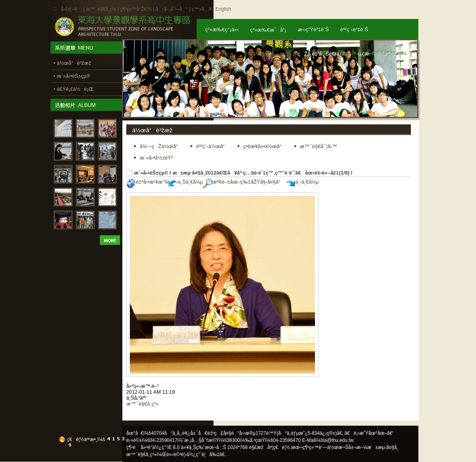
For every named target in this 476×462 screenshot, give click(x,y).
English (223, 9)
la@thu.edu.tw (338, 440)
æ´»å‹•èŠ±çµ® (151, 173)
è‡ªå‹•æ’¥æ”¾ (147, 182)
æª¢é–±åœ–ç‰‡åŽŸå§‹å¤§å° (244, 182)
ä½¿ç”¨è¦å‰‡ (203, 454)
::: (55, 9)
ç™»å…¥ (202, 9)
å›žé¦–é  (72, 9)
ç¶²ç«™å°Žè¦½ (136, 9)
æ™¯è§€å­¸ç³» (102, 9)
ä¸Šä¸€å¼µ (186, 182)
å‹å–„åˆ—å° (172, 9)
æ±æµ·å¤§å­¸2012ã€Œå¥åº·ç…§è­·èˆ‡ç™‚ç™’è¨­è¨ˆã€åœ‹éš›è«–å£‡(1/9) (261, 173)
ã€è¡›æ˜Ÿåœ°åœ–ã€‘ (369, 433)
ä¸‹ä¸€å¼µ (302, 182)
